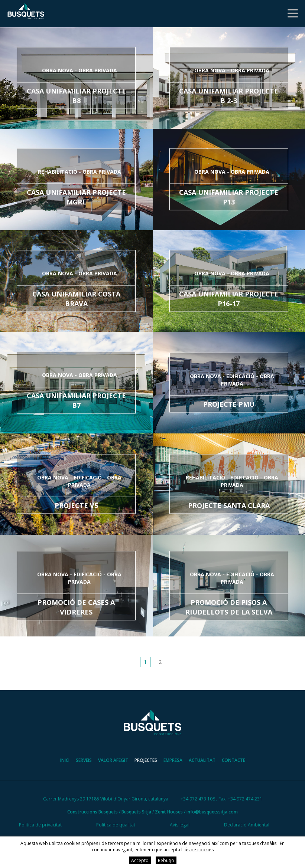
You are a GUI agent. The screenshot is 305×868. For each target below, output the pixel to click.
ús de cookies (199, 850)
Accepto (140, 860)
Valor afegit (113, 761)
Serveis (84, 761)
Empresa (173, 761)
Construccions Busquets (93, 812)
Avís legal (180, 825)
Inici (65, 761)
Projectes (146, 761)
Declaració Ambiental (247, 825)
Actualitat (202, 761)
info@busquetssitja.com (212, 812)
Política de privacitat (40, 825)
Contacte (233, 761)
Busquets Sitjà (136, 812)
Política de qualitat (116, 825)
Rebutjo (166, 860)
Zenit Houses (169, 812)
